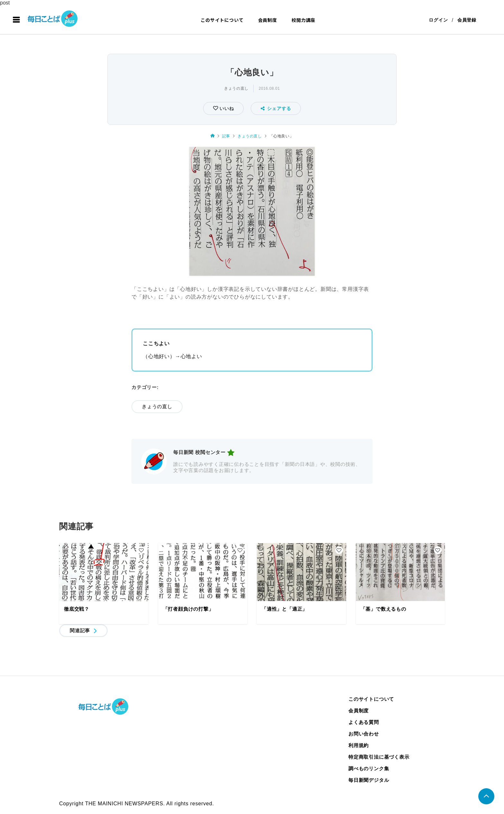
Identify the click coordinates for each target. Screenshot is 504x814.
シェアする (276, 108)
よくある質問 (364, 722)
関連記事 (80, 630)
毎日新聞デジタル (369, 780)
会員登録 (467, 20)
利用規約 (359, 745)
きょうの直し (236, 88)
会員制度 (268, 20)
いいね (226, 108)
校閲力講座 (303, 20)
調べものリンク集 (369, 768)
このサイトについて (222, 20)
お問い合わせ (364, 734)
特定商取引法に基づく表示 (379, 757)
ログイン (438, 20)
